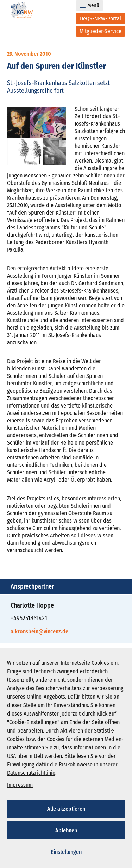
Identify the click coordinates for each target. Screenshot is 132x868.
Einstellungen (66, 852)
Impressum (20, 785)
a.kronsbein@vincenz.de (39, 631)
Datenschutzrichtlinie (31, 773)
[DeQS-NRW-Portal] (101, 19)
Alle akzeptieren (66, 809)
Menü (90, 5)
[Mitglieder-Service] (100, 31)
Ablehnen (66, 830)
